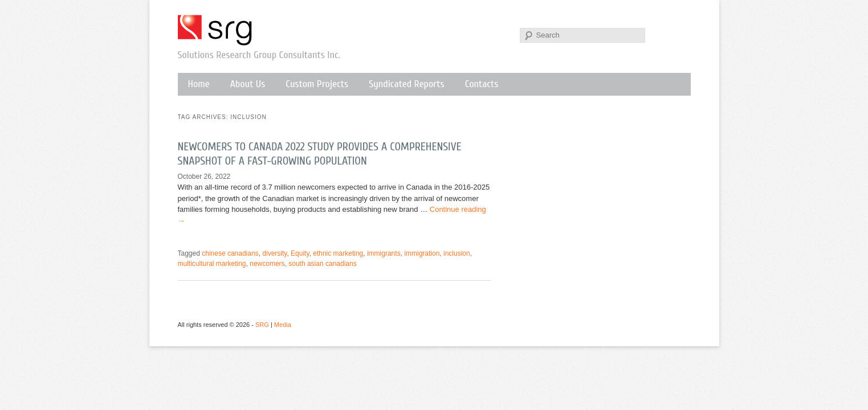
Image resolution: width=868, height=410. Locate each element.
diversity (274, 253)
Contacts (482, 84)
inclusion (457, 253)
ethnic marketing (338, 253)
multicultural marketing (212, 264)
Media (283, 325)
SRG (215, 30)
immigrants (384, 253)
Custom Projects (317, 84)
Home (199, 84)
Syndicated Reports (406, 84)
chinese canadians (230, 253)
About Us (248, 84)
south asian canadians (322, 264)
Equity (300, 253)
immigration (422, 253)
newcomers (267, 264)
